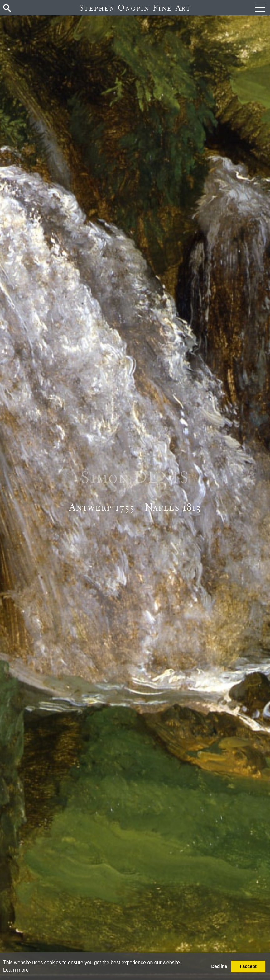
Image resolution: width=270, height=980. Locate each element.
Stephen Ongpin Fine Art (135, 8)
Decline (219, 966)
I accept (248, 966)
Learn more (16, 970)
